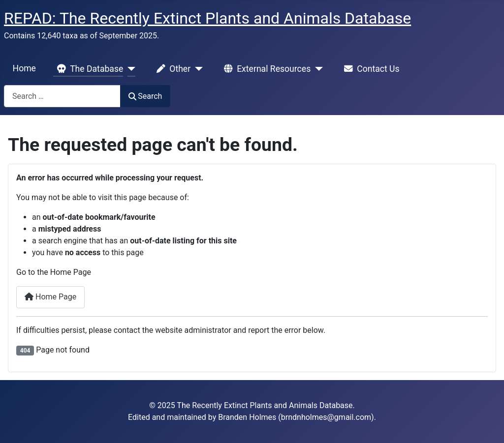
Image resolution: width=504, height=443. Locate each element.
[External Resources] (317, 69)
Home (24, 68)
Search (145, 96)
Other (172, 69)
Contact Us (370, 69)
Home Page (50, 297)
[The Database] (129, 69)
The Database (88, 69)
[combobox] (62, 96)
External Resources (265, 69)
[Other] (197, 69)
